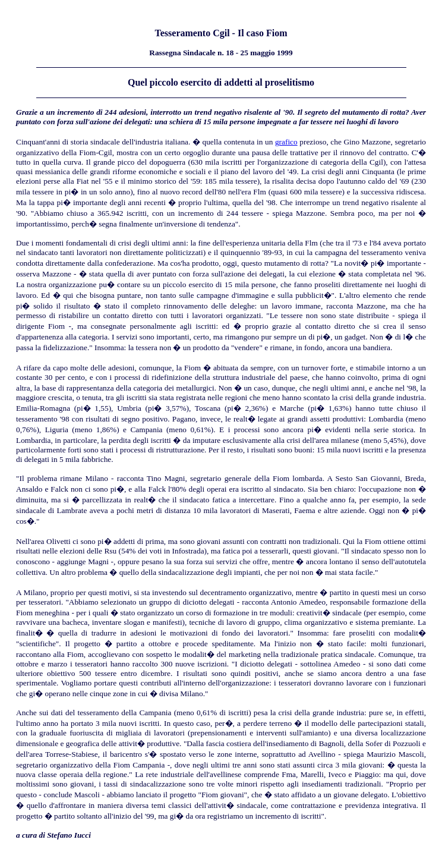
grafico (286, 142)
